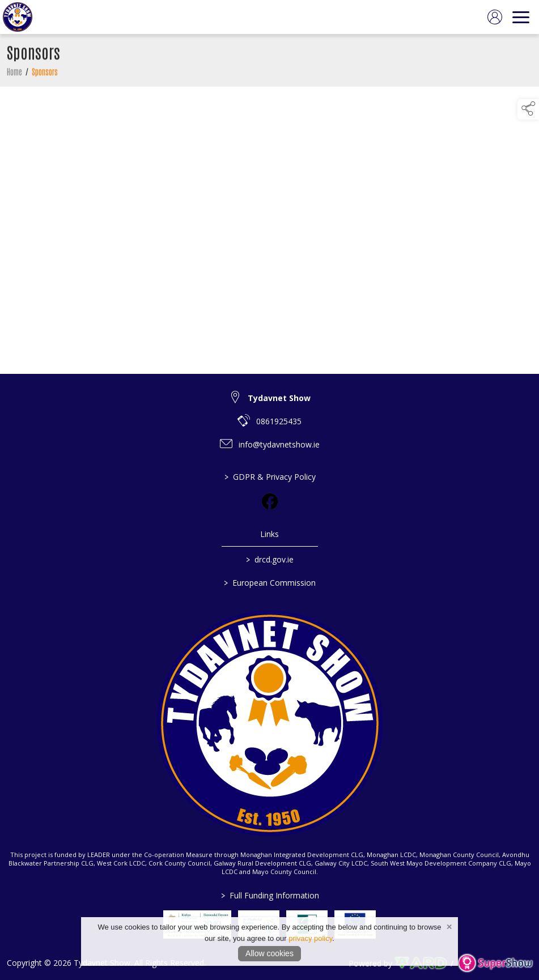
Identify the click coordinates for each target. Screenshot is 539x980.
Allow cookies (269, 953)
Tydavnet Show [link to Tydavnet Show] (279, 398)
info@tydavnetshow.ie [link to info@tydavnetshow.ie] (279, 444)
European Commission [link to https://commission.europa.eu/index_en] (270, 583)
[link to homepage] (18, 17)
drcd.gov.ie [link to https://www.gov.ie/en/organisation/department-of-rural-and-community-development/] (270, 559)
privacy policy (310, 938)
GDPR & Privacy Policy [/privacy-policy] (269, 477)
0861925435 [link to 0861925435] (279, 421)
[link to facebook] (270, 501)
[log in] (495, 17)
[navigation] (521, 17)
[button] (528, 109)
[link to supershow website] (495, 963)
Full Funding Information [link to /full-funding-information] (269, 895)
